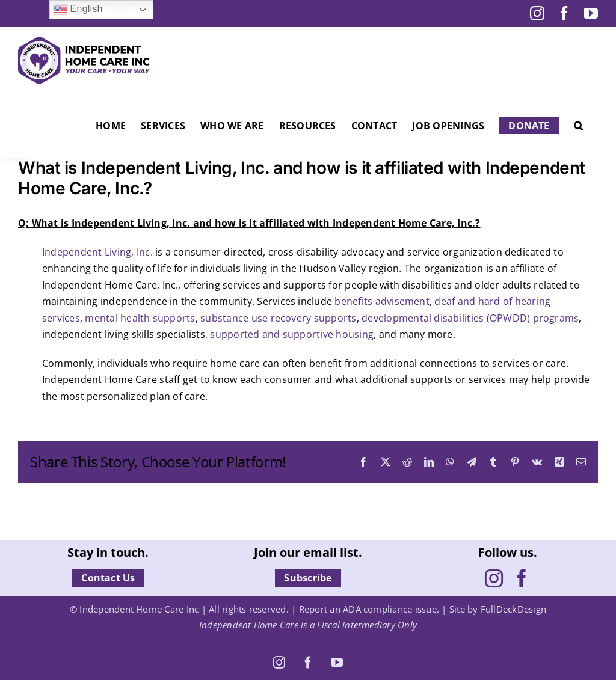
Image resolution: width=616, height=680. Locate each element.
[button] (578, 126)
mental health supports (140, 318)
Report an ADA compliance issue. (369, 609)
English (78, 10)
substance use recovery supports (278, 318)
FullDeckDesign (513, 609)
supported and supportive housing (292, 334)
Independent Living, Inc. (97, 252)
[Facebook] (522, 578)
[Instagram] (494, 578)
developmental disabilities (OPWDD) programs (470, 318)
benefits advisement (382, 301)
